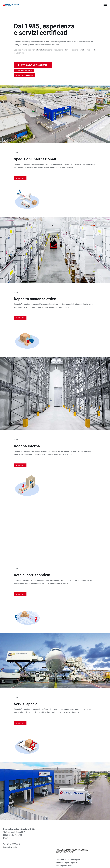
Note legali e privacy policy (66, 863)
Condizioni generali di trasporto (68, 860)
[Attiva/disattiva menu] (105, 5)
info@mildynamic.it (11, 847)
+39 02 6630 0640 (13, 844)
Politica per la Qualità (64, 866)
